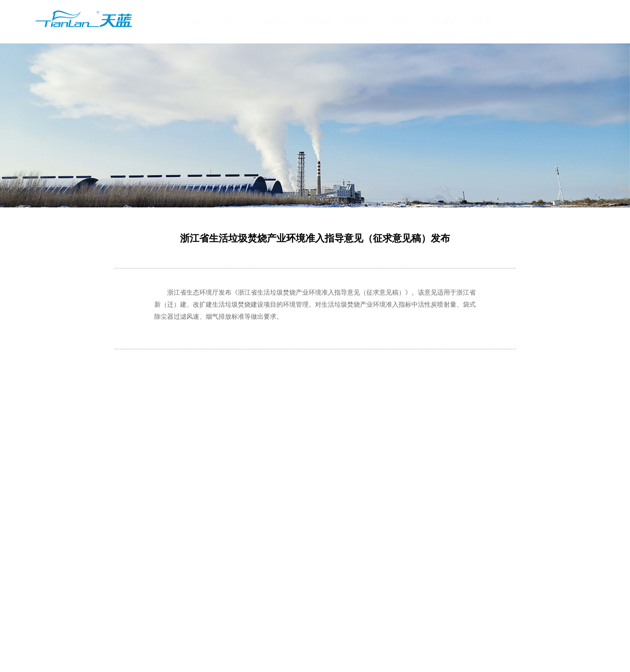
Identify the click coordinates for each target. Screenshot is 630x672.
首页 (198, 22)
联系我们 (485, 22)
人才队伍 (401, 22)
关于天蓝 (234, 22)
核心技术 (317, 22)
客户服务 (443, 22)
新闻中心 (359, 22)
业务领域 (276, 22)
